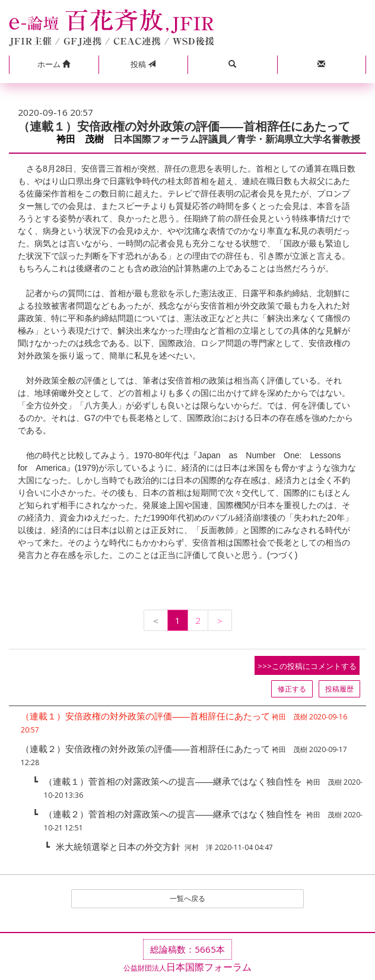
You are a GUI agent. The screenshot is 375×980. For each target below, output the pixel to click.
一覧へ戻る (188, 898)
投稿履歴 (339, 689)
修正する (292, 689)
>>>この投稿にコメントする (307, 666)
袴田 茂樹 (80, 139)
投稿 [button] (143, 64)
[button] (54, 65)
